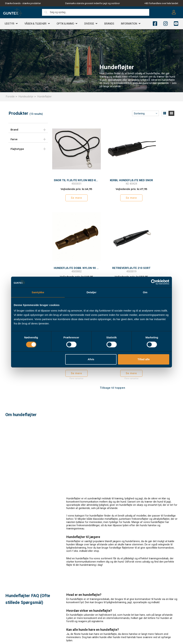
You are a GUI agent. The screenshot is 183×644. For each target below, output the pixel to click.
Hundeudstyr (26, 97)
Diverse (89, 24)
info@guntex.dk (20, 619)
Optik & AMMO (65, 24)
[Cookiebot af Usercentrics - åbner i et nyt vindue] (154, 282)
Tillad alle (144, 359)
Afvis (91, 359)
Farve (14, 139)
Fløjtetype (17, 149)
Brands (109, 24)
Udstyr (9, 24)
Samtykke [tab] (38, 292)
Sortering (139, 114)
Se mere (70, 189)
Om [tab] (145, 292)
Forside (10, 97)
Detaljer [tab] (91, 292)
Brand (14, 130)
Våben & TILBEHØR (35, 24)
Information (129, 24)
